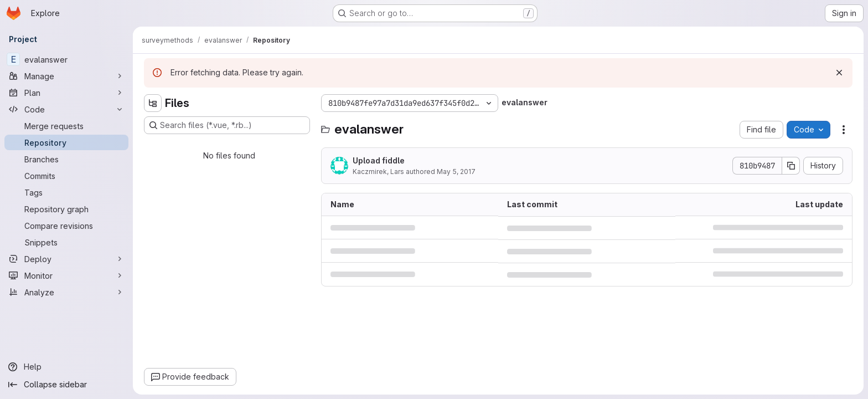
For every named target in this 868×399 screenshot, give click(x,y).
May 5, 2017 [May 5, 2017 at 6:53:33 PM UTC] (456, 172)
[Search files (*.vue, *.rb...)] (227, 125)
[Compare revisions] (66, 226)
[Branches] (66, 159)
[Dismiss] (839, 73)
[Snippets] (66, 242)
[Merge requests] (66, 126)
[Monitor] (66, 275)
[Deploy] (66, 259)
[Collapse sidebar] (66, 385)
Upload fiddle (379, 160)
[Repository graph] (66, 209)
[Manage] (66, 76)
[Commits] (66, 176)
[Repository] (66, 142)
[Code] (66, 109)
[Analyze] (66, 292)
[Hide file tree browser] (153, 103)
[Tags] (66, 192)
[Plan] (66, 93)
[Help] (66, 367)
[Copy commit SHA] (791, 166)
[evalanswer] (66, 59)
